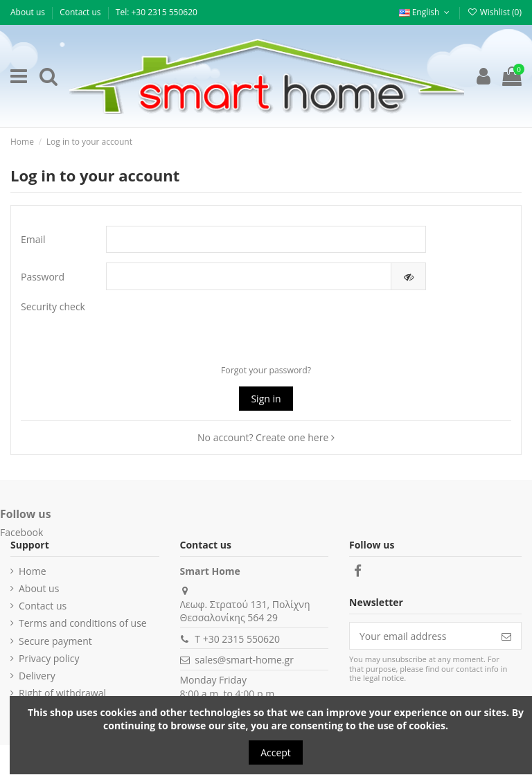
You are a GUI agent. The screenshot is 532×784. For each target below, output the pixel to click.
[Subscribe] (506, 636)
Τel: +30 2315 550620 (157, 12)
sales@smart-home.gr (244, 660)
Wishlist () (494, 12)
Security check (53, 306)
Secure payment (55, 641)
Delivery (37, 676)
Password (43, 277)
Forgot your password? (266, 370)
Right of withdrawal (62, 693)
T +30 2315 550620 (237, 639)
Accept (276, 752)
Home (33, 571)
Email (33, 239)
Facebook (21, 532)
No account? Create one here (266, 437)
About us (29, 12)
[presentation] (254, 327)
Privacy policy (49, 658)
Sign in (266, 399)
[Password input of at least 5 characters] (249, 276)
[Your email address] (421, 636)
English (426, 12)
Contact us (81, 12)
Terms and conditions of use (83, 623)
